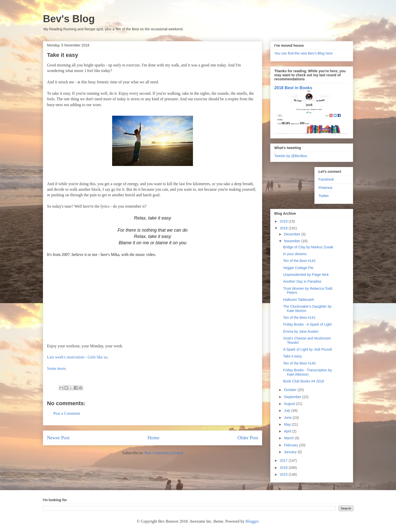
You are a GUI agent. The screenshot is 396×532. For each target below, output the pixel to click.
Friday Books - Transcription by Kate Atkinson (307, 372)
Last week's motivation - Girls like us (77, 357)
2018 (284, 228)
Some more (56, 368)
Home (153, 438)
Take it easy (292, 356)
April (288, 431)
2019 (284, 221)
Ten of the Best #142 (299, 261)
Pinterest (325, 188)
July (288, 410)
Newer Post (58, 438)
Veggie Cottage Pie (298, 268)
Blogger (252, 521)
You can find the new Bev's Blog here (303, 53)
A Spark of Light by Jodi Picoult (307, 349)
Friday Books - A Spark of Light (307, 324)
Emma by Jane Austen (301, 331)
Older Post (248, 438)
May (288, 424)
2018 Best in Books (293, 88)
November (292, 241)
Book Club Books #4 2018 (304, 381)
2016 (284, 468)
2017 (284, 461)
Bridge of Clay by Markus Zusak (308, 247)
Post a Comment (67, 413)
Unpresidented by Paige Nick (306, 275)
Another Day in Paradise (302, 281)
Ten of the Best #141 (299, 318)
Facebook (326, 179)
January (291, 452)
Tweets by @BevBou (291, 156)
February (291, 445)
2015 (284, 474)
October (291, 390)
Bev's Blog (69, 19)
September (293, 397)
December (292, 234)
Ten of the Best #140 (299, 363)
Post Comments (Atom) (164, 453)
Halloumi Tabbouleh (299, 300)
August (290, 404)
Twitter (324, 196)
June (288, 418)
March (289, 438)
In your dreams (295, 254)
